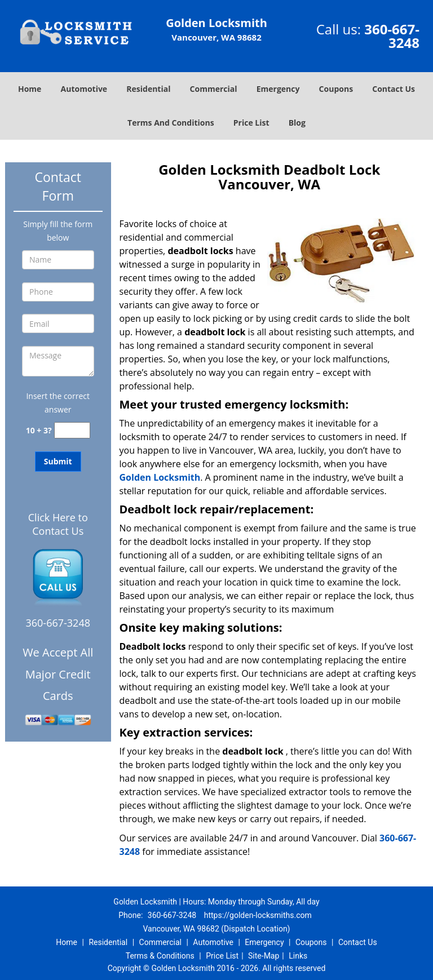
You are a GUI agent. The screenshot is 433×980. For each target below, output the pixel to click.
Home (30, 89)
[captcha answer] (72, 430)
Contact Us (394, 89)
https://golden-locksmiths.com (258, 915)
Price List (251, 123)
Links (298, 956)
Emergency (278, 89)
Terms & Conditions (160, 956)
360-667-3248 (392, 36)
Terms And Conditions (171, 123)
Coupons (336, 89)
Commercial (214, 89)
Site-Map (264, 956)
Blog (297, 123)
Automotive (84, 89)
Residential (148, 89)
